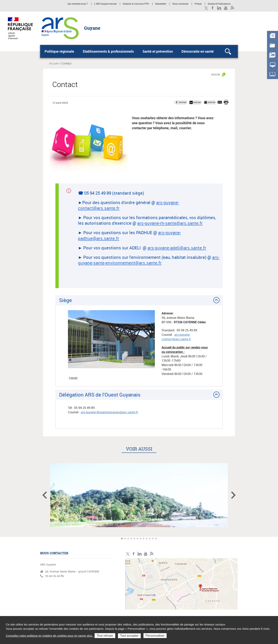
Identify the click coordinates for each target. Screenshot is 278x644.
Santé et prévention (158, 51)
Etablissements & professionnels (108, 51)
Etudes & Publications (219, 4)
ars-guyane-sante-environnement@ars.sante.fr (149, 260)
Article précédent (45, 495)
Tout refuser (105, 636)
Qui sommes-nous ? (78, 4)
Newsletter (161, 4)
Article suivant (233, 495)
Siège (65, 300)
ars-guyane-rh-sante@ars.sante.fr (170, 223)
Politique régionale (59, 51)
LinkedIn (219, 8)
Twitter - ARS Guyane (206, 8)
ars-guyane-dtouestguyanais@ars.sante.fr (109, 412)
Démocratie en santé (198, 51)
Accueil (54, 63)
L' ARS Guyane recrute (105, 4)
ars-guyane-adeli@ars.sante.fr (177, 248)
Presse (198, 4)
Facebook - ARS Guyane (213, 8)
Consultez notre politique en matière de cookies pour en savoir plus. (50, 636)
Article (216, 74)
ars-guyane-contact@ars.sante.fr (176, 337)
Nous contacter (180, 4)
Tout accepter (129, 636)
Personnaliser (155, 636)
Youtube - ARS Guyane (226, 8)
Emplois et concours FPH (136, 4)
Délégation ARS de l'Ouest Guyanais (100, 395)
